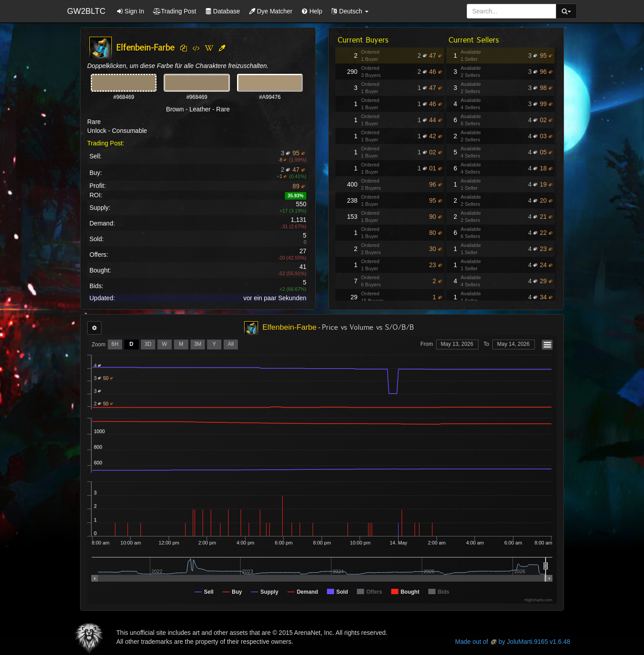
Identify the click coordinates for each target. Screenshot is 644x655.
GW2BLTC (86, 11)
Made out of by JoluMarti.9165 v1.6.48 (513, 642)
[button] (350, 11)
